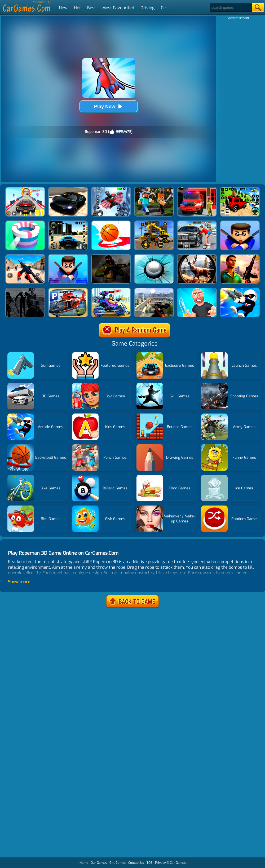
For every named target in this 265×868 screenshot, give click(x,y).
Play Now (109, 106)
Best (92, 8)
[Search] (231, 8)
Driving (147, 8)
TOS (149, 863)
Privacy (160, 863)
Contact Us (136, 863)
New (63, 8)
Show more (19, 582)
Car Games (178, 863)
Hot (77, 8)
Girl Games (118, 863)
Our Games (99, 863)
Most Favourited (118, 8)
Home (84, 863)
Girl (164, 8)
